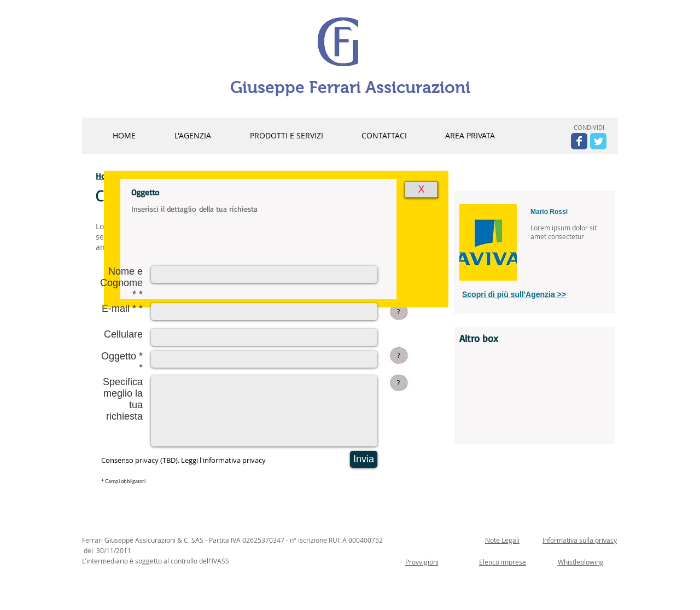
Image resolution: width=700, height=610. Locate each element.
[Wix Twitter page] (598, 141)
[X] (421, 190)
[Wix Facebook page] (579, 141)
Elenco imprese (503, 562)
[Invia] (364, 459)
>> (562, 294)
